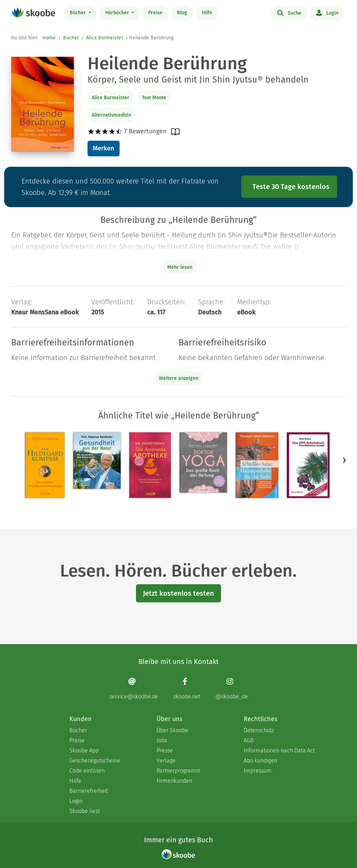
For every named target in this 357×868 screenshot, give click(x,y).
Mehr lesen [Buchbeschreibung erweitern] (180, 267)
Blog (182, 13)
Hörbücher (118, 13)
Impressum (258, 771)
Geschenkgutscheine (95, 761)
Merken (103, 148)
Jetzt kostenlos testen (178, 593)
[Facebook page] (187, 689)
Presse (165, 750)
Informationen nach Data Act (279, 750)
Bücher (78, 13)
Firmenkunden (174, 781)
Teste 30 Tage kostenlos (291, 187)
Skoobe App (84, 750)
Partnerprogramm (178, 771)
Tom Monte (154, 98)
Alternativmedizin (111, 115)
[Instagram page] (232, 689)
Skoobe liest (85, 811)
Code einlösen (87, 771)
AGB (249, 740)
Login (327, 13)
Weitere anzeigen (179, 378)
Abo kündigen (260, 761)
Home (49, 38)
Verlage (166, 761)
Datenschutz (259, 730)
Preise (155, 13)
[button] (344, 460)
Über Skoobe (172, 730)
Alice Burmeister (105, 38)
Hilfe (207, 13)
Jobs (162, 740)
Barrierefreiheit (89, 791)
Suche (289, 13)
